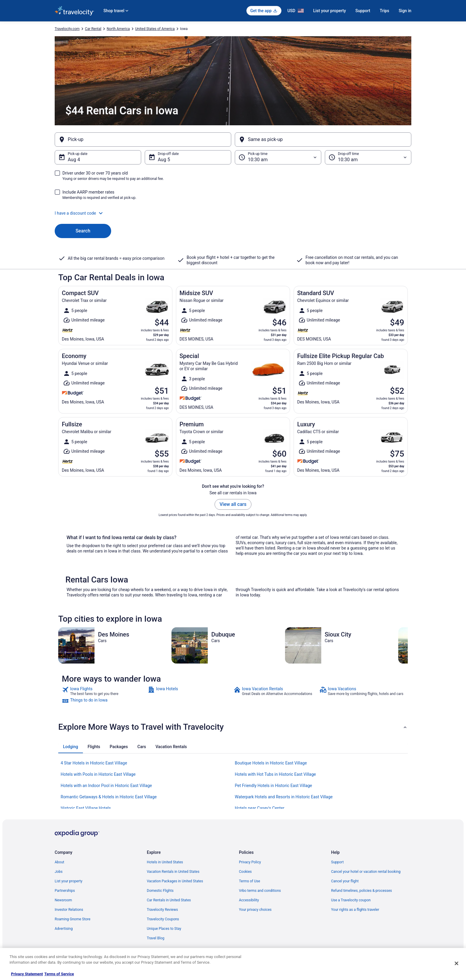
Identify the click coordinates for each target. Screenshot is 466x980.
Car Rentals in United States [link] (169, 900)
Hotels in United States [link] (165, 862)
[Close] (456, 963)
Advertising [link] (64, 929)
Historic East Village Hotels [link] (86, 808)
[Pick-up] (143, 140)
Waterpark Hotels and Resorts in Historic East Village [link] (284, 797)
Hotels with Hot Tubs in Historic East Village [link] (275, 774)
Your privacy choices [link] (255, 910)
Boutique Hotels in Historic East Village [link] (271, 763)
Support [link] (337, 862)
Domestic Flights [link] (160, 891)
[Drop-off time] (368, 157)
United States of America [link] (155, 29)
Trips (385, 11)
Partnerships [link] (65, 891)
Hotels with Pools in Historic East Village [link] (98, 774)
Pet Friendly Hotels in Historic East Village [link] (273, 786)
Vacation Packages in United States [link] (175, 881)
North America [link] (118, 29)
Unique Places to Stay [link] (164, 929)
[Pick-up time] (278, 157)
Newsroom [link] (63, 900)
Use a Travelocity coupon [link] (351, 900)
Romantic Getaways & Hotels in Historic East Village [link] (109, 797)
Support (363, 11)
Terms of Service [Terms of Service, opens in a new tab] (59, 974)
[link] (104, 691)
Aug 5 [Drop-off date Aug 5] (164, 160)
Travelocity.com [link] (67, 29)
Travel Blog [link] (156, 938)
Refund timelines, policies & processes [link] (362, 891)
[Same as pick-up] (323, 140)
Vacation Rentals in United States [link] (173, 872)
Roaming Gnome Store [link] (73, 919)
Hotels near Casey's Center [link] (260, 808)
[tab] (71, 747)
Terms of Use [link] (249, 881)
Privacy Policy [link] (250, 862)
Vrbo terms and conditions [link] (260, 891)
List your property (330, 11)
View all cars (233, 504)
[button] (233, 213)
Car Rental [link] (93, 29)
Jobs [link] (59, 872)
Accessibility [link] (249, 900)
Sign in (405, 11)
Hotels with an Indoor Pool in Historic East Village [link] (106, 786)
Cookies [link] (245, 872)
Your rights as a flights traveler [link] (355, 910)
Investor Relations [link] (69, 910)
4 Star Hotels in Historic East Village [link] (94, 763)
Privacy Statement (27, 974)
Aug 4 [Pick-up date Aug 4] (74, 160)
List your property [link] (69, 881)
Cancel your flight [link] (345, 881)
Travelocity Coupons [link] (163, 919)
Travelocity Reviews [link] (162, 910)
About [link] (59, 862)
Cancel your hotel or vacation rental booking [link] (366, 872)
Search (83, 231)
